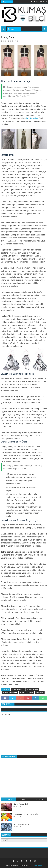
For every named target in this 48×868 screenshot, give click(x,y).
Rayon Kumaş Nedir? (21, 804)
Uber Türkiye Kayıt (35, 865)
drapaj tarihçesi (32, 690)
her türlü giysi (32, 118)
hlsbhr (17, 865)
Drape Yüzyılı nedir (26, 692)
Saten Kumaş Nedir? (21, 824)
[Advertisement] (24, 20)
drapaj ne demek (18, 690)
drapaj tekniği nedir (10, 692)
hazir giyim (40, 692)
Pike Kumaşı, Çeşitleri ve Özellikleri (27, 814)
